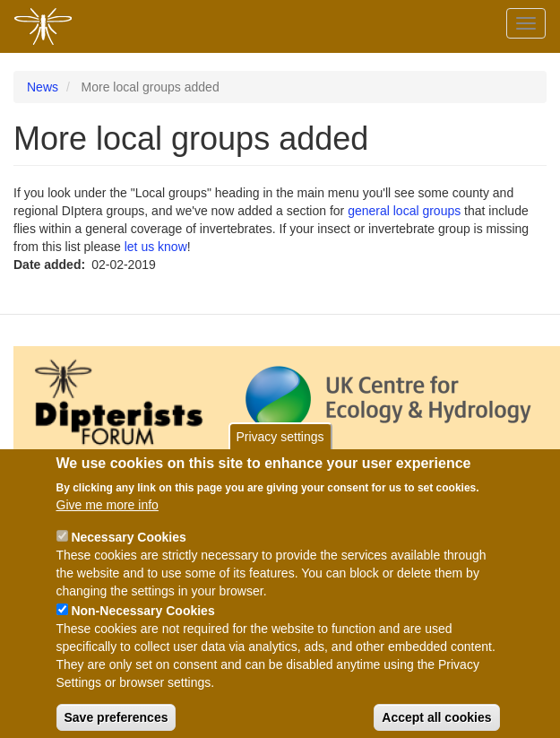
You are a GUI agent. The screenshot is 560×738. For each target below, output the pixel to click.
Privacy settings (280, 451)
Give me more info (108, 519)
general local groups (404, 211)
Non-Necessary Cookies (142, 625)
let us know (156, 247)
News (43, 87)
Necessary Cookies (128, 551)
